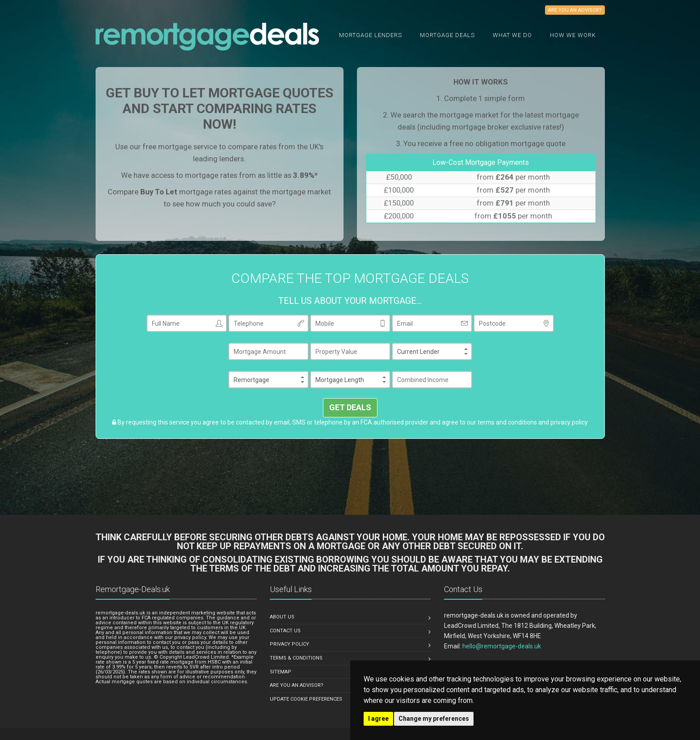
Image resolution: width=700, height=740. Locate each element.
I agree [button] (378, 719)
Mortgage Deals (447, 35)
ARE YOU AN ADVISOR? (297, 685)
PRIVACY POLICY (289, 644)
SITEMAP (281, 672)
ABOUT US (282, 617)
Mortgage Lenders (371, 35)
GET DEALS (350, 407)
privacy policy (569, 422)
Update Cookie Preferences (306, 699)
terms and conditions (507, 422)
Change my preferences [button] (434, 719)
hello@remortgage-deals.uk (502, 646)
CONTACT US (285, 631)
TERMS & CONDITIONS (296, 658)
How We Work (573, 35)
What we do (512, 35)
